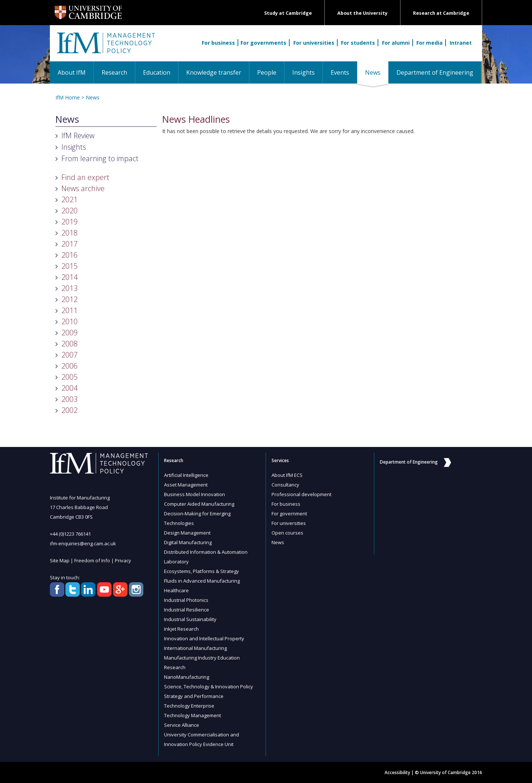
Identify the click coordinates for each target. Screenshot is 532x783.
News (377, 72)
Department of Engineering (435, 72)
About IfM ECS (287, 475)
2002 (69, 410)
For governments (263, 43)
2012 (69, 299)
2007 (69, 355)
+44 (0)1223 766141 (70, 534)
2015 (69, 266)
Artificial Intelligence (186, 475)
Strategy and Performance (194, 696)
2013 (69, 288)
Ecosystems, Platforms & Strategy (202, 571)
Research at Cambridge (441, 13)
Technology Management (192, 715)
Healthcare (176, 590)
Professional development (301, 494)
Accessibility (397, 772)
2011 (69, 310)
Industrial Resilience (187, 610)
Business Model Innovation (195, 494)
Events (340, 72)
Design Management (187, 533)
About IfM (72, 72)
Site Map (60, 560)
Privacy (123, 560)
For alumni (396, 43)
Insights (303, 72)
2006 (69, 366)
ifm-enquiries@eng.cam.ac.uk (83, 543)
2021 (69, 199)
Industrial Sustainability (190, 619)
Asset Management (186, 485)
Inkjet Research (181, 629)
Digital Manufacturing (188, 542)
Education (157, 72)
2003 (69, 399)
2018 (69, 233)
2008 (69, 344)
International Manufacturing (195, 648)
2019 (69, 222)
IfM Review (78, 135)
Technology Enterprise (189, 706)
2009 (69, 333)
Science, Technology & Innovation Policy (209, 687)
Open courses (287, 533)
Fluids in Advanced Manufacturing (202, 581)
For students (358, 43)
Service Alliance (182, 725)
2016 (69, 255)
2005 (69, 377)
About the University (362, 13)
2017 (69, 244)
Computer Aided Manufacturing (199, 504)
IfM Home (68, 97)
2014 (69, 277)
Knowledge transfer (214, 72)
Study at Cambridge (288, 13)
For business (218, 43)
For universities (314, 43)
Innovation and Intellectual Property (204, 638)
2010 (69, 321)
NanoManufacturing (187, 677)
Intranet (461, 43)
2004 (69, 388)
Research (114, 72)
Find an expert (85, 177)
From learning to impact (100, 158)
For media (429, 43)
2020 (69, 211)
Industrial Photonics (186, 600)
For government (289, 513)
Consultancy (285, 485)
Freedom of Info (92, 560)
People (267, 72)
